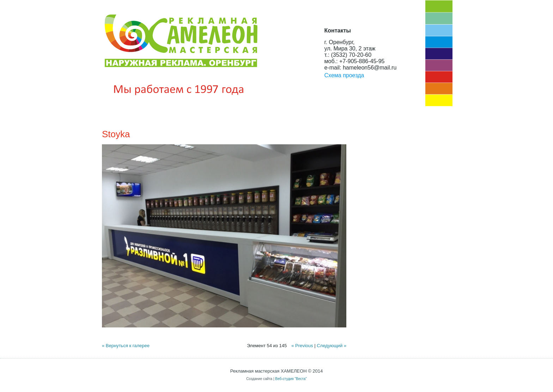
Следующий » (332, 346)
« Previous (302, 346)
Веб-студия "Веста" (291, 379)
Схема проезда (344, 75)
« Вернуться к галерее (126, 346)
